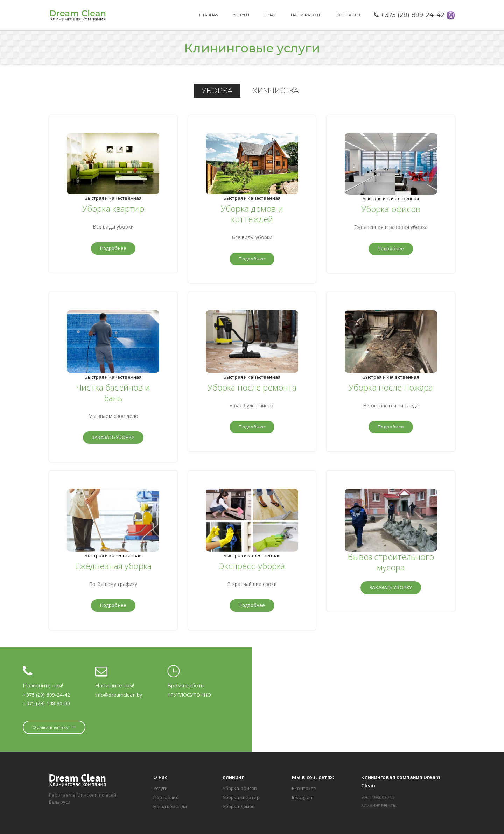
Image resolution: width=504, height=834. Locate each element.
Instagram (303, 797)
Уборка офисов (240, 788)
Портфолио (166, 797)
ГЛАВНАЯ (209, 15)
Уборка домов (239, 806)
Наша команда (170, 806)
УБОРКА (217, 91)
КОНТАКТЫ (348, 15)
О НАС (270, 15)
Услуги (161, 788)
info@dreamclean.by (119, 695)
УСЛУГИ (241, 15)
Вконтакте (304, 788)
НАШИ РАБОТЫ (307, 15)
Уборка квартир (241, 797)
